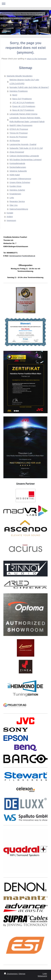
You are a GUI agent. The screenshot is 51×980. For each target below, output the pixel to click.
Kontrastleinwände (17, 163)
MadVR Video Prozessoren (21, 125)
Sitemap (22, 974)
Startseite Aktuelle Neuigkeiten (20, 76)
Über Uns (14, 205)
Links (12, 198)
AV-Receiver (15, 141)
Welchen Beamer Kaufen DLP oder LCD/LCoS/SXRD (24, 82)
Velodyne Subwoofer (18, 171)
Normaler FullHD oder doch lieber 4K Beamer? (29, 87)
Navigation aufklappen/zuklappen (26, 4)
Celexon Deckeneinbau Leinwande (24, 156)
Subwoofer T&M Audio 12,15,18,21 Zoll (26, 148)
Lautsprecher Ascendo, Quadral (23, 144)
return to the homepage (37, 59)
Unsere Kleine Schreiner (20, 182)
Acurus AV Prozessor (18, 137)
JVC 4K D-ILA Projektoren (23, 103)
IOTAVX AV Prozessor (19, 129)
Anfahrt (10, 217)
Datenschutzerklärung (19, 209)
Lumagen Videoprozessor (20, 179)
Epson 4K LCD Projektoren (24, 106)
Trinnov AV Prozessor (19, 133)
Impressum (11, 220)
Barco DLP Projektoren (22, 99)
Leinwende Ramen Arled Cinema (23, 114)
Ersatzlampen (15, 194)
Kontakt (10, 213)
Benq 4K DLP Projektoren (23, 110)
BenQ (15, 95)
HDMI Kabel (15, 175)
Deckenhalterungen (18, 167)
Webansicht (42, 976)
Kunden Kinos (15, 186)
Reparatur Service (17, 201)
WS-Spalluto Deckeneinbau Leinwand (26, 160)
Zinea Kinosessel (17, 152)
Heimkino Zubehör (17, 190)
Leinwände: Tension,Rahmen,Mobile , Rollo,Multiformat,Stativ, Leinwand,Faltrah (27, 120)
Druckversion (11, 974)
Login (45, 974)
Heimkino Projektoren (19, 91)
